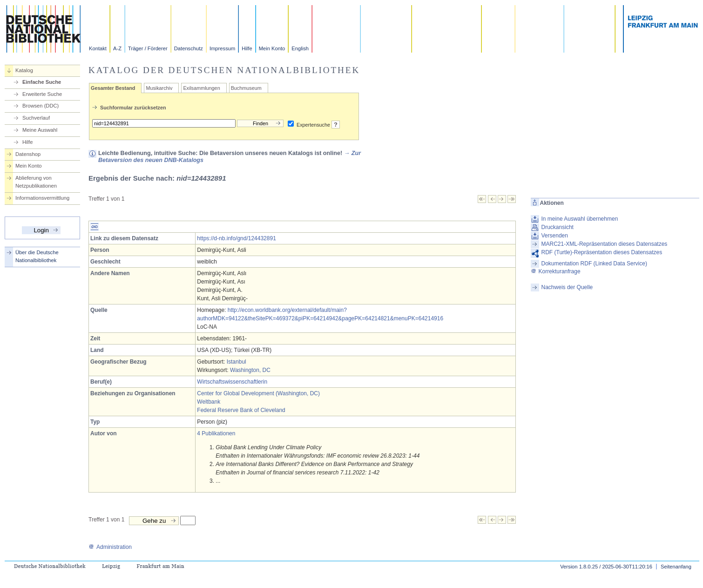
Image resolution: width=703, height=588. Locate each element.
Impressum (222, 48)
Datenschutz (189, 48)
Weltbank (209, 402)
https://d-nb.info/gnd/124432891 (236, 238)
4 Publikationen (216, 433)
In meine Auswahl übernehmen (580, 219)
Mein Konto (272, 48)
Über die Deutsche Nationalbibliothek (37, 256)
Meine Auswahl (40, 130)
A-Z (117, 48)
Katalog (24, 70)
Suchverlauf (36, 118)
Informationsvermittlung (42, 198)
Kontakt (98, 48)
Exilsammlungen (201, 88)
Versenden (555, 236)
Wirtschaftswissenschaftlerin (232, 382)
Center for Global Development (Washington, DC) (258, 393)
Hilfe (247, 48)
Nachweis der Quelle (567, 287)
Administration (110, 547)
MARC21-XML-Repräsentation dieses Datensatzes (605, 244)
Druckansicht (558, 227)
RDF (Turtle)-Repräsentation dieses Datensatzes (602, 252)
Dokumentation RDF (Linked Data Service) (594, 264)
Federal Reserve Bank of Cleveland (241, 410)
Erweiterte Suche (42, 94)
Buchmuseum (246, 88)
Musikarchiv (159, 88)
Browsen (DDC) (41, 106)
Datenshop (28, 154)
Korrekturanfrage (556, 271)
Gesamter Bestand (113, 88)
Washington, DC (250, 370)
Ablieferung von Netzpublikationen (36, 182)
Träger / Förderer (148, 48)
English (300, 48)
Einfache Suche (42, 82)
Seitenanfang (676, 567)
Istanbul (237, 362)
